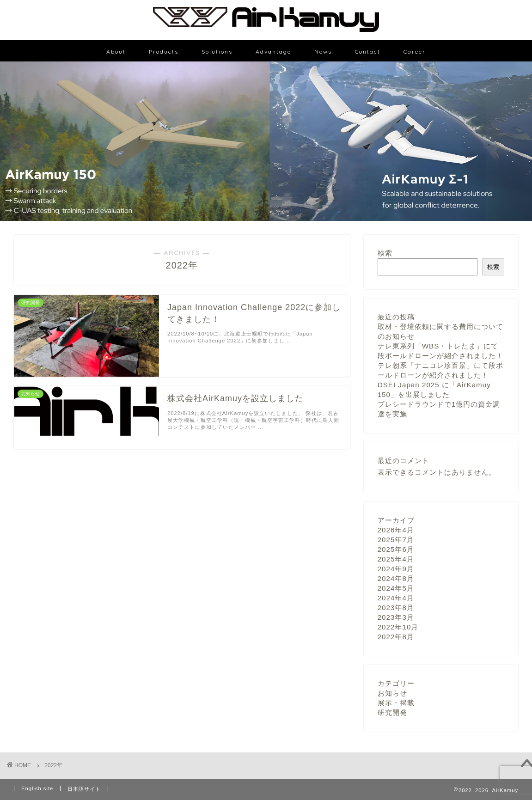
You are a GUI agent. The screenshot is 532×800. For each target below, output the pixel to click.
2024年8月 (396, 578)
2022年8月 (396, 637)
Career (415, 52)
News (323, 52)
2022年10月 (398, 627)
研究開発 (392, 712)
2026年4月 (396, 530)
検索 (385, 253)
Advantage (273, 52)
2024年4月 (396, 598)
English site (37, 788)
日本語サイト (84, 789)
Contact (368, 52)
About (116, 52)
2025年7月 (396, 540)
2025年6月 (396, 549)
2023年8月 (396, 608)
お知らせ (392, 693)
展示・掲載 (396, 703)
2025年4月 (396, 559)
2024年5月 (396, 588)
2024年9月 (396, 569)
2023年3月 (396, 617)
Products (164, 52)
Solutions (217, 52)
